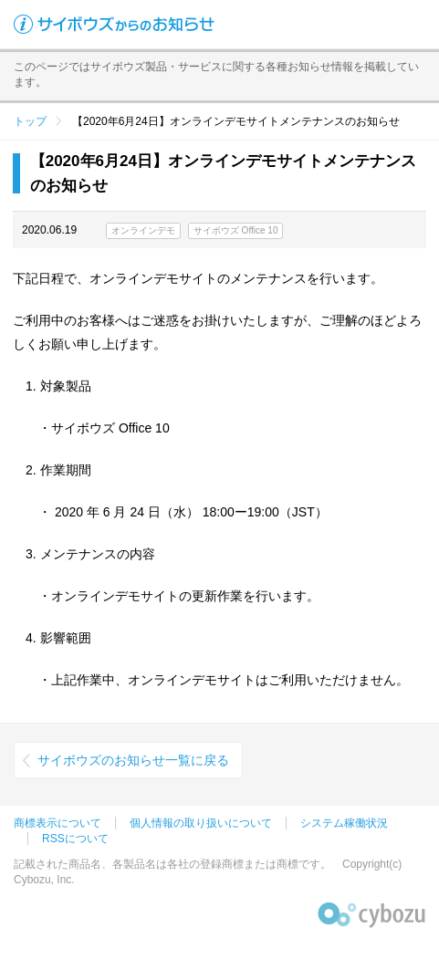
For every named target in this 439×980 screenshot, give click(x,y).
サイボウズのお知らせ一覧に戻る (133, 760)
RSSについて (75, 839)
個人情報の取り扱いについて (201, 823)
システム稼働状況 (344, 823)
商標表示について (57, 823)
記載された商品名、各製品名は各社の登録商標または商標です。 (172, 864)
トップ (30, 121)
